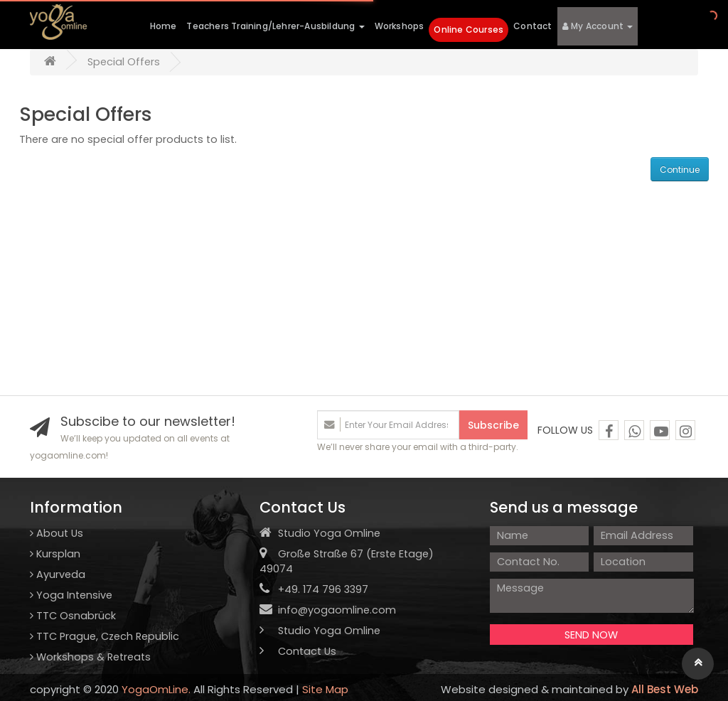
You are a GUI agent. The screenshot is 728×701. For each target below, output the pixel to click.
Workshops (400, 26)
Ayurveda (58, 574)
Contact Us (298, 651)
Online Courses (469, 30)
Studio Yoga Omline (320, 631)
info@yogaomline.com (337, 610)
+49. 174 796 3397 (314, 589)
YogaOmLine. (156, 689)
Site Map (325, 689)
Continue (680, 170)
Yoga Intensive (71, 595)
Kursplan (55, 554)
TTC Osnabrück (73, 616)
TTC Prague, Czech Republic (105, 636)
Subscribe (493, 425)
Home (164, 26)
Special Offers (124, 62)
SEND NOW (591, 635)
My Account (598, 26)
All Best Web (665, 689)
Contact (532, 26)
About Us (57, 533)
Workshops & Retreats (90, 657)
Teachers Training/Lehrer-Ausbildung (275, 26)
